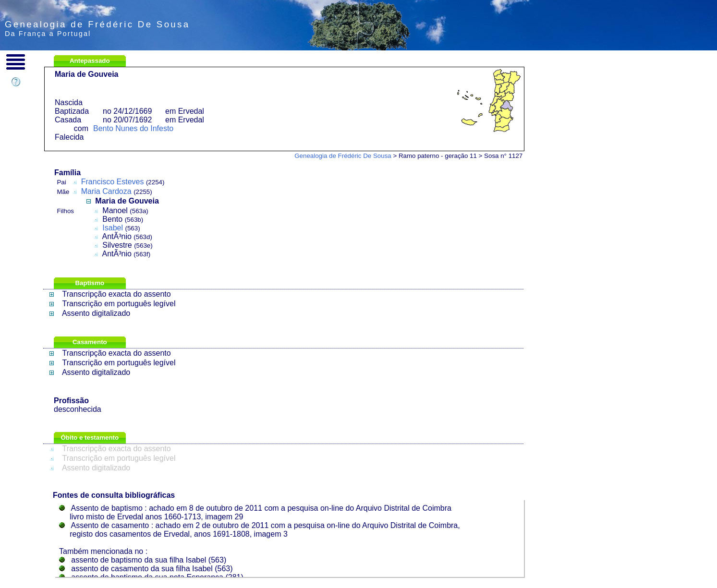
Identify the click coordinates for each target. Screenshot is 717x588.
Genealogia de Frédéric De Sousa (343, 156)
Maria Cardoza (106, 191)
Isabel (113, 228)
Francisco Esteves (113, 182)
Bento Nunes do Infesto (133, 128)
